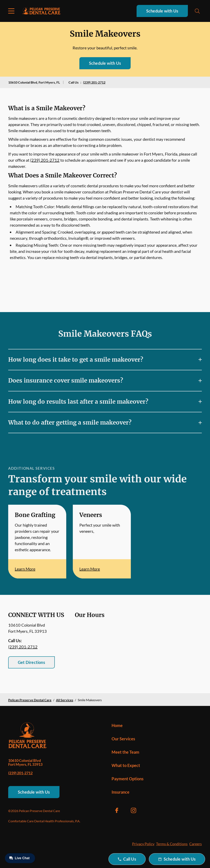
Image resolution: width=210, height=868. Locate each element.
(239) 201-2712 (94, 82)
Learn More (25, 569)
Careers (196, 844)
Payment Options (128, 779)
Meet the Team (125, 752)
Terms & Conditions (172, 844)
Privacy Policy (143, 844)
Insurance (120, 792)
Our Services (123, 739)
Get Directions (31, 662)
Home (117, 725)
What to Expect (126, 765)
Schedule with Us (162, 11)
